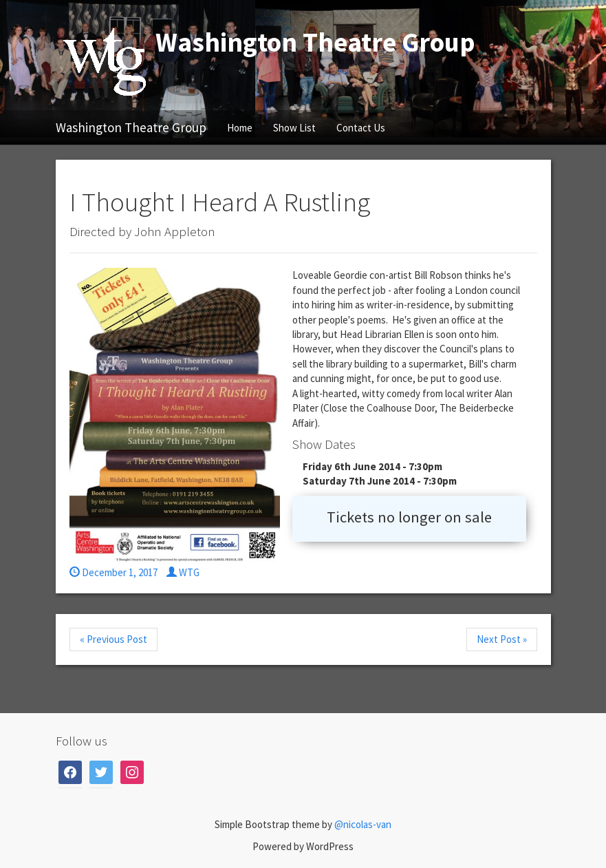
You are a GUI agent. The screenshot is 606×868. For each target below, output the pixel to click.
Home (240, 128)
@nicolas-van (363, 824)
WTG (183, 572)
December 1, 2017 (113, 572)
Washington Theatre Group (131, 127)
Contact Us (361, 128)
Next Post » (502, 639)
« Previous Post (113, 639)
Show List (294, 128)
